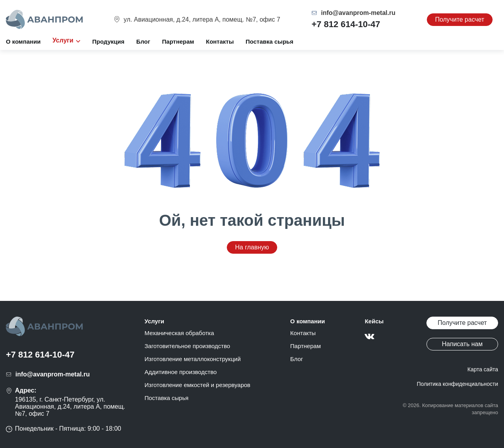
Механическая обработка (179, 333)
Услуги (154, 321)
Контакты (220, 41)
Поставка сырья (270, 41)
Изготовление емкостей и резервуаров (197, 385)
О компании (23, 41)
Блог (143, 41)
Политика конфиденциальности (457, 384)
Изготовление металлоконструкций (193, 359)
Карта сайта (483, 369)
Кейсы (374, 321)
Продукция (108, 41)
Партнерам (178, 41)
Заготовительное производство (187, 346)
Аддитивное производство (181, 372)
